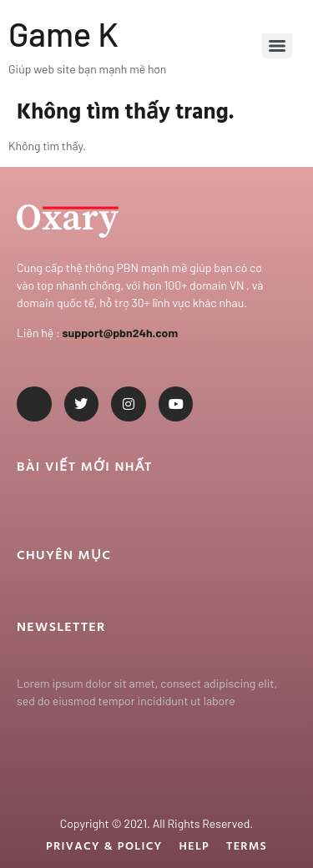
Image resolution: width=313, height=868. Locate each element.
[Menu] (277, 46)
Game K (63, 33)
